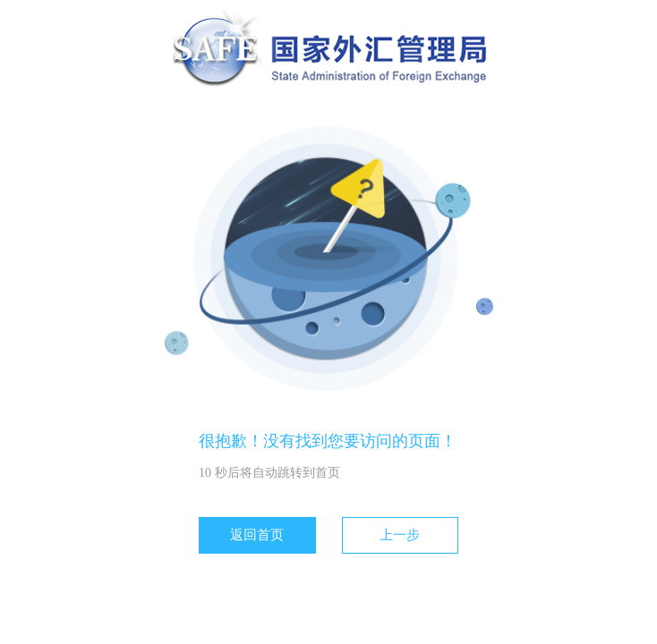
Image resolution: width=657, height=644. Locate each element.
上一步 (400, 535)
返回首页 (257, 535)
